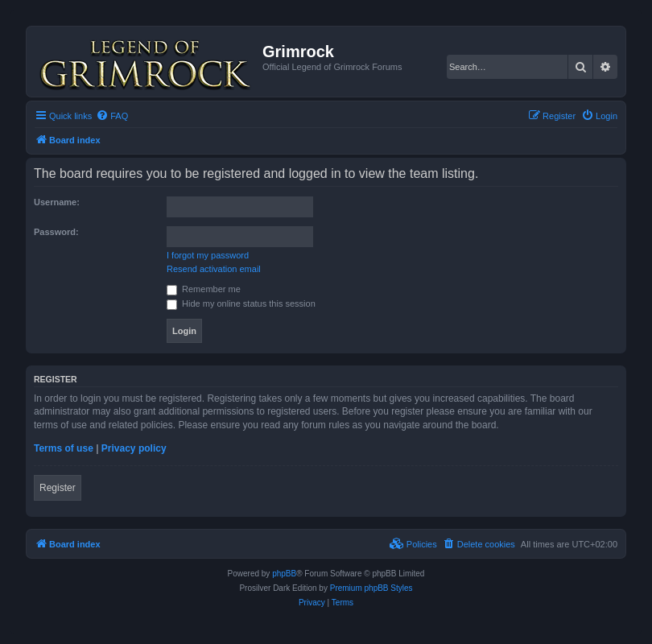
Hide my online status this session (241, 303)
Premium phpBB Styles (371, 588)
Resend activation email (214, 269)
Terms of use (64, 448)
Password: (56, 232)
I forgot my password (208, 255)
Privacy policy (134, 448)
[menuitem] (112, 116)
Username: (57, 202)
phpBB (284, 574)
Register (58, 488)
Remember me (204, 289)
